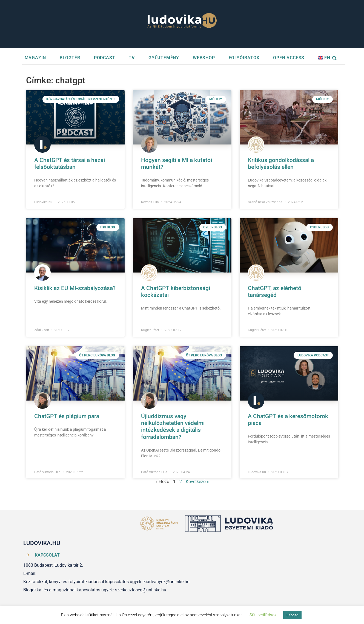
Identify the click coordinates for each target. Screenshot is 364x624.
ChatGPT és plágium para (67, 416)
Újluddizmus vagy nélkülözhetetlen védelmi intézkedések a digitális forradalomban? (173, 427)
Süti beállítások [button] (263, 615)
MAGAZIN (35, 58)
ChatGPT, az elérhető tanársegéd (275, 292)
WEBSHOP (204, 58)
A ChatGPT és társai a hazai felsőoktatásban (70, 164)
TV (132, 58)
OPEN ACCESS (289, 58)
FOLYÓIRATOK (244, 58)
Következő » (197, 482)
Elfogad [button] (292, 615)
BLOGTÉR (70, 58)
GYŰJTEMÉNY (164, 58)
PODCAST (105, 58)
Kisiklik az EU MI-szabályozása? (75, 288)
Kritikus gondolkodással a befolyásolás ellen (281, 164)
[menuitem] (324, 58)
